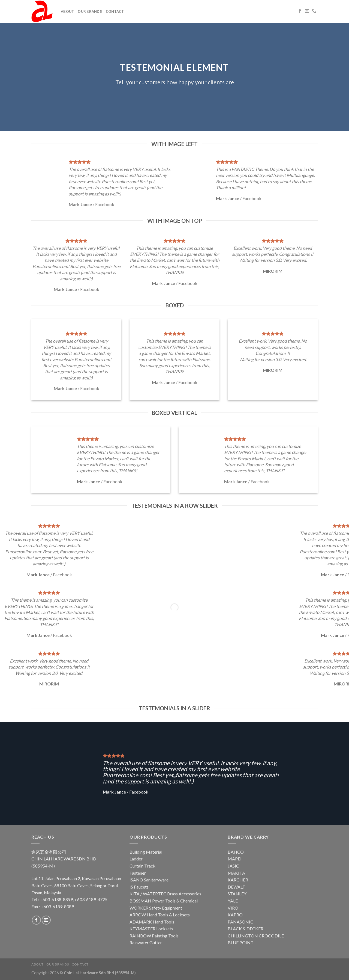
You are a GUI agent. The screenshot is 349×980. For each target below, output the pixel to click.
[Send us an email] (307, 11)
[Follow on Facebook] (300, 11)
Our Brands (90, 11)
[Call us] (314, 11)
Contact (115, 11)
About (67, 11)
